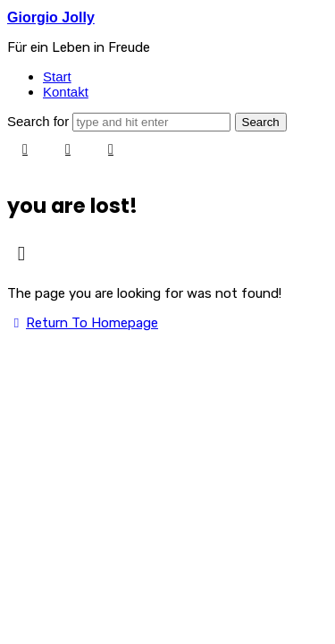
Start (57, 76)
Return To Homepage (83, 323)
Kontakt (66, 92)
